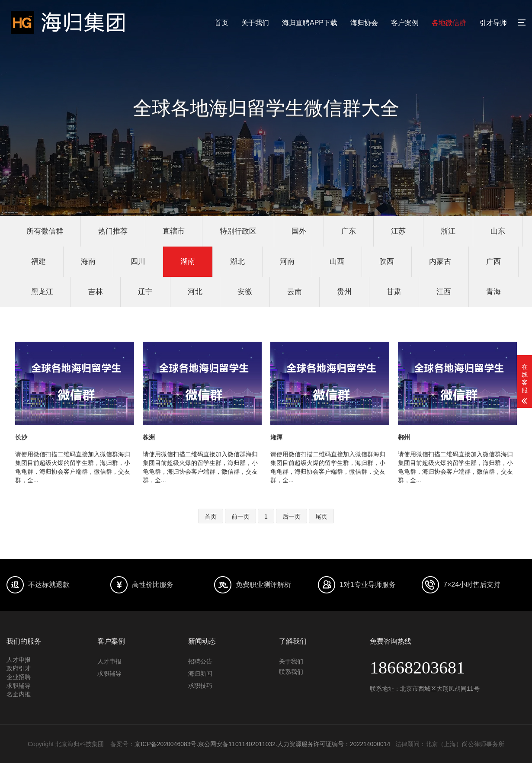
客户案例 (405, 23)
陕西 (387, 261)
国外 (299, 231)
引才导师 (493, 23)
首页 (221, 23)
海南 (88, 261)
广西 (494, 261)
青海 (494, 292)
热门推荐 (113, 231)
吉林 (96, 292)
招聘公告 (200, 661)
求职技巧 (200, 686)
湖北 (237, 261)
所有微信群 (45, 231)
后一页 (292, 516)
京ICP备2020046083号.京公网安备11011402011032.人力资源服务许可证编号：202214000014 (262, 744)
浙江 (448, 231)
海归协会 (364, 23)
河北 (195, 292)
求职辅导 (109, 673)
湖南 (188, 261)
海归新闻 (200, 673)
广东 (349, 231)
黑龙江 (42, 292)
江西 (444, 292)
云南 (295, 292)
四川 (138, 261)
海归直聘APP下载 (310, 23)
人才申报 (109, 661)
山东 (498, 231)
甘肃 (394, 292)
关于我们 (255, 23)
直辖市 (174, 231)
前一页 (240, 516)
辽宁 (145, 292)
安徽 (245, 292)
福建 (38, 261)
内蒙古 (440, 261)
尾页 (321, 516)
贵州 (344, 292)
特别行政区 (238, 231)
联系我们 (291, 672)
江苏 (398, 231)
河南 (287, 261)
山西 (337, 261)
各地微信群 (449, 23)
